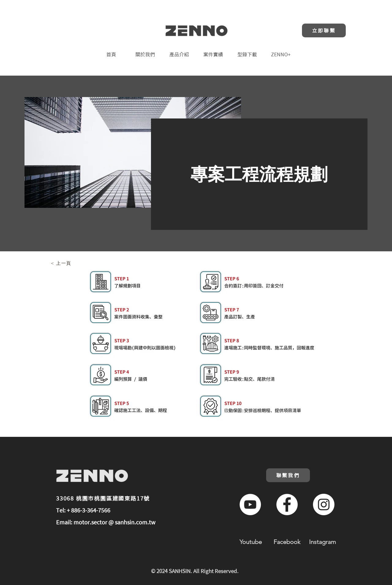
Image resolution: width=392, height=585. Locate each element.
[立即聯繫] (324, 30)
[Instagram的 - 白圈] (324, 504)
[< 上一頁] (62, 263)
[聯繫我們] (288, 475)
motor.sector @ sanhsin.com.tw (114, 522)
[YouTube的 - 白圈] (250, 504)
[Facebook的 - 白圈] (287, 504)
